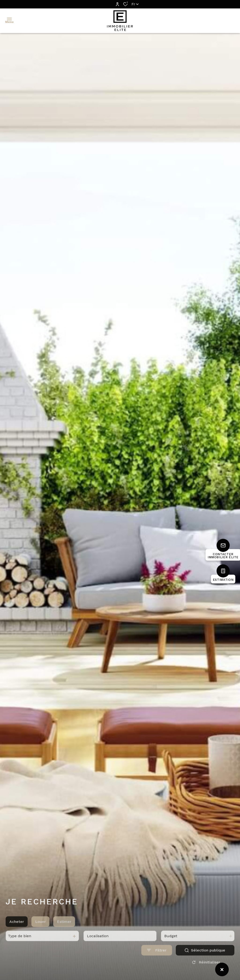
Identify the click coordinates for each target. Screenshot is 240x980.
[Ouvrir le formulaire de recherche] (157, 960)
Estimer (64, 931)
